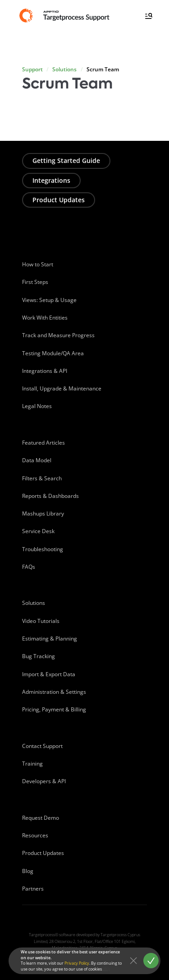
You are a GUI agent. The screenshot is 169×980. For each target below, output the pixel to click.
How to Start (38, 264)
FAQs (29, 567)
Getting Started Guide (66, 160)
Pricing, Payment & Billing (54, 709)
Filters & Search (42, 478)
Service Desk (38, 531)
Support (32, 69)
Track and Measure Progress (58, 335)
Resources (35, 835)
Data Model (37, 460)
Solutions (64, 69)
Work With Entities (45, 318)
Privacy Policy (77, 963)
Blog (28, 871)
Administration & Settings (54, 692)
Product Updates (59, 200)
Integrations (51, 180)
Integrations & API (45, 371)
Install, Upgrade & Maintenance (62, 388)
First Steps (35, 282)
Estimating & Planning (50, 639)
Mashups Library (43, 513)
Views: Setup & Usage (49, 300)
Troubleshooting (43, 549)
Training (32, 764)
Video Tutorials (41, 621)
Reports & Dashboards (50, 496)
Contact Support (42, 746)
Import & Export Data (49, 674)
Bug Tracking (39, 656)
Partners (33, 889)
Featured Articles (43, 443)
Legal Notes (37, 406)
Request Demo (41, 818)
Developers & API (44, 781)
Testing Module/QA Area (53, 353)
